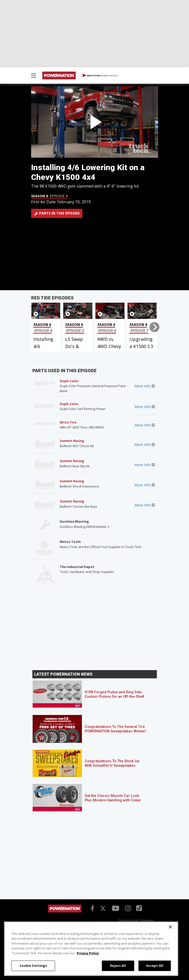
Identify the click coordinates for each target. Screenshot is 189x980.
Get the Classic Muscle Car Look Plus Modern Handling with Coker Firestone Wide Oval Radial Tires (113, 800)
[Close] (170, 927)
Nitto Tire (68, 422)
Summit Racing (72, 441)
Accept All (155, 966)
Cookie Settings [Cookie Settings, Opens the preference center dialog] (33, 966)
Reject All (118, 966)
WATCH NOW (100, 76)
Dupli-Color (69, 381)
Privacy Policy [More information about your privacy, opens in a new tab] (88, 953)
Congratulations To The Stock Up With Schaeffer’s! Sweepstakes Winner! (112, 766)
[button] (34, 76)
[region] (91, 949)
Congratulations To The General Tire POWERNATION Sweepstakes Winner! (115, 729)
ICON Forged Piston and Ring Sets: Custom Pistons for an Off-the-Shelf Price (115, 697)
